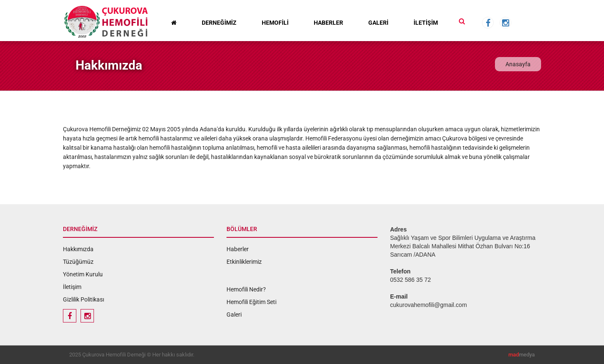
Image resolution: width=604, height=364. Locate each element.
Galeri (234, 315)
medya (522, 355)
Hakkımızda (78, 249)
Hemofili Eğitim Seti (251, 302)
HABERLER (328, 23)
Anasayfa (518, 64)
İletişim (72, 287)
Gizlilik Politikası (83, 299)
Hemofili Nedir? (246, 289)
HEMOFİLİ (275, 23)
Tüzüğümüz (78, 262)
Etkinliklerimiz (244, 262)
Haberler (238, 249)
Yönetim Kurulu (83, 274)
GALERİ (378, 23)
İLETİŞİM (426, 23)
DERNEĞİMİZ (219, 23)
